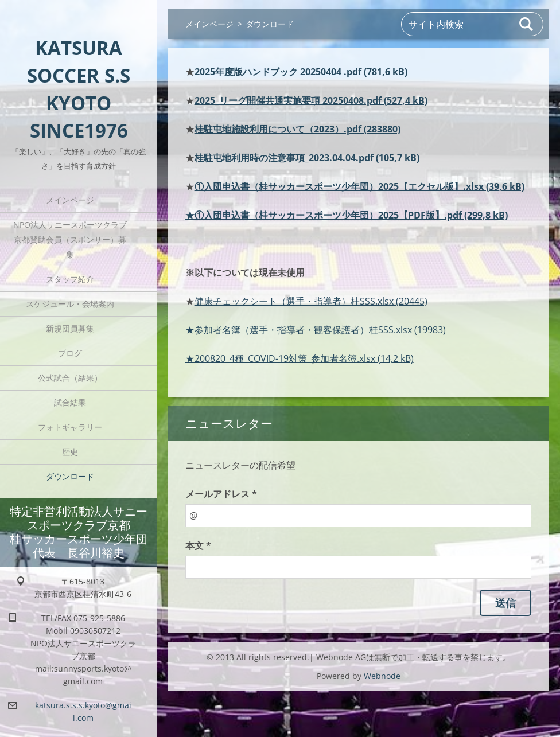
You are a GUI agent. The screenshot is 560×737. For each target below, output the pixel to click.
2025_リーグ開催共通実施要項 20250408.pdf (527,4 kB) (311, 100)
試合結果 (70, 402)
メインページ (70, 200)
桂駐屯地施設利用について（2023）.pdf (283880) (297, 129)
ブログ (70, 353)
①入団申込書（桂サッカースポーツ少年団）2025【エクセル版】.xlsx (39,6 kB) (359, 186)
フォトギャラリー (70, 427)
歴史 (70, 452)
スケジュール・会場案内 (70, 304)
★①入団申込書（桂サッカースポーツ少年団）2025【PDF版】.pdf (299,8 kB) (347, 215)
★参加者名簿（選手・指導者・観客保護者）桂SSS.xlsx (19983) (316, 330)
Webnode (382, 676)
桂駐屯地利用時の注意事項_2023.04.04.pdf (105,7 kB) (307, 158)
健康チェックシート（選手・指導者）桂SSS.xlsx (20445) (311, 301)
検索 (527, 24)
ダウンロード (70, 476)
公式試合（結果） (70, 378)
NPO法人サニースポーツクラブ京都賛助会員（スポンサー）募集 (70, 239)
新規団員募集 (70, 328)
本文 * (198, 545)
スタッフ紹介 (70, 279)
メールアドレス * (221, 494)
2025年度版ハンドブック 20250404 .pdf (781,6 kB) (301, 72)
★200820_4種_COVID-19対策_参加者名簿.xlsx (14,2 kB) (300, 358)
